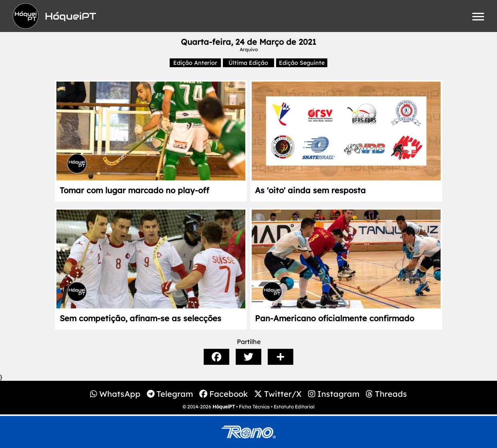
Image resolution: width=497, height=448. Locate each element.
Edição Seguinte (302, 63)
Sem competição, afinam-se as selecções (140, 318)
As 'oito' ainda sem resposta (310, 190)
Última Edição (248, 63)
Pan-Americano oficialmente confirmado (335, 318)
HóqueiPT (224, 407)
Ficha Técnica (254, 407)
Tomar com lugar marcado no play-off (134, 190)
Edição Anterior (195, 63)
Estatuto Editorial (294, 407)
